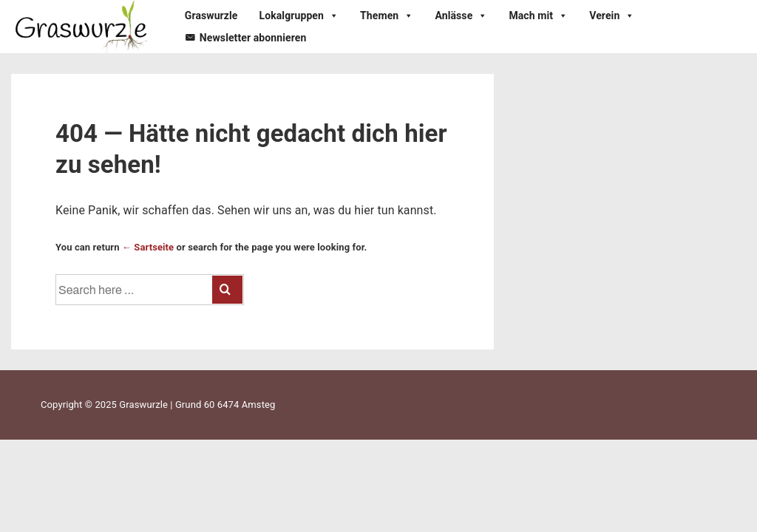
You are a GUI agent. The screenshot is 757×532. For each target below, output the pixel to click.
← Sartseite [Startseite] (148, 247)
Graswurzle (211, 16)
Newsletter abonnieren (253, 38)
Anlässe (461, 16)
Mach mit (538, 16)
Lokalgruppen (299, 16)
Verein (612, 16)
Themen (387, 16)
